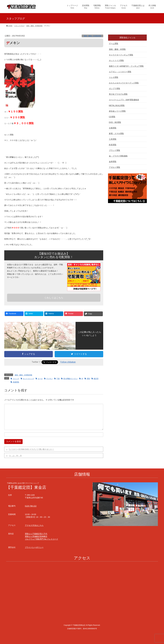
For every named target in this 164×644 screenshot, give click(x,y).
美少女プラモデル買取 (118, 94)
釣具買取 (113, 145)
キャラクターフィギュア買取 (121, 55)
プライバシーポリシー (34, 547)
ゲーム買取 (114, 44)
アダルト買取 (115, 167)
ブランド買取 (115, 150)
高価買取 (16, 382)
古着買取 (113, 128)
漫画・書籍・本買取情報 (92, 36)
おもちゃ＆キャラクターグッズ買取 (124, 83)
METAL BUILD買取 (117, 105)
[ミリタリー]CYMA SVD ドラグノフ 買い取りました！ (31, 449)
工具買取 (113, 139)
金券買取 (113, 162)
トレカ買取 (114, 77)
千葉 (58, 379)
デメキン (49, 379)
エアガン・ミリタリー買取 (120, 72)
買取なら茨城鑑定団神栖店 (36, 536)
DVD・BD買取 (115, 122)
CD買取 (112, 117)
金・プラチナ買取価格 (118, 156)
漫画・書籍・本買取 (117, 49)
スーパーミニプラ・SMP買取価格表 (124, 100)
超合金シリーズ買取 (117, 111)
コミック (16, 379)
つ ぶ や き (15, 455)
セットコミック (28, 379)
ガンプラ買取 (115, 89)
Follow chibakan (68, 362)
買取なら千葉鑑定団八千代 (36, 534)
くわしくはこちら (54, 298)
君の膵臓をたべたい (70, 379)
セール (40, 379)
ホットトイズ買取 (116, 60)
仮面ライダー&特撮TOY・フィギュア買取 (126, 66)
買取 (88, 379)
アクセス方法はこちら (34, 525)
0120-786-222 (31, 506)
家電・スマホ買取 (116, 133)
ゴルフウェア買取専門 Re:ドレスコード (41, 539)
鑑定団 (96, 379)
